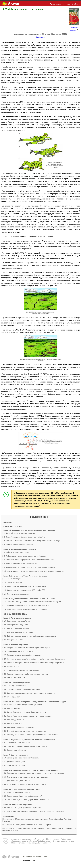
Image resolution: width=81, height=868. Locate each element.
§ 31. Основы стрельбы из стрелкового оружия (21, 670)
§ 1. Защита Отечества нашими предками (19, 533)
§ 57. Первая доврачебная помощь (16, 792)
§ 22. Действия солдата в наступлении (18, 632)
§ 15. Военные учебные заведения (16, 594)
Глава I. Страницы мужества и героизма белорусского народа (29, 530)
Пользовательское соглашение (35, 857)
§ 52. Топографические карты (14, 765)
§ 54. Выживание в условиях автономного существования (25, 777)
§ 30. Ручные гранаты (11, 666)
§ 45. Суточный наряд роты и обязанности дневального (24, 731)
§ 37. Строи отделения (11, 697)
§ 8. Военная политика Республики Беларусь (20, 564)
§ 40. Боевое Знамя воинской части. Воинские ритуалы (24, 712)
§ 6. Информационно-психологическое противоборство (24, 556)
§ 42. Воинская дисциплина (13, 720)
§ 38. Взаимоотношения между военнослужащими (22, 705)
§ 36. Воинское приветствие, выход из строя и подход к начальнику (29, 693)
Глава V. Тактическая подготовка (17, 618)
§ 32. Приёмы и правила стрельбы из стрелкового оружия (25, 674)
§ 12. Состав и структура (12, 583)
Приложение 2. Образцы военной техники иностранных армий (27, 825)
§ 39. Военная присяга (11, 708)
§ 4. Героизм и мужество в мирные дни (18, 544)
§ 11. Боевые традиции (11, 579)
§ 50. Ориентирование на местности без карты (21, 758)
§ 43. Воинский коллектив (12, 724)
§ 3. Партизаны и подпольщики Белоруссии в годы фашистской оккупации (31, 541)
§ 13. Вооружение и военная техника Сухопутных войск (24, 586)
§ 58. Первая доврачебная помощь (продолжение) (22, 796)
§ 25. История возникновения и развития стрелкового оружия (26, 648)
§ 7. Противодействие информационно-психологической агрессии (28, 560)
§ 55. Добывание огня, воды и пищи (16, 781)
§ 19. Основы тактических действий (16, 621)
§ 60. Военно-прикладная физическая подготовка (22, 808)
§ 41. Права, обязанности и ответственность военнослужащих (27, 716)
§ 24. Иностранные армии (13, 640)
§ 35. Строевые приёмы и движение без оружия (21, 689)
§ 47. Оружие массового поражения (16, 743)
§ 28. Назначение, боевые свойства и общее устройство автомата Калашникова (34, 659)
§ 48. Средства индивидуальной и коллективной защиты (25, 746)
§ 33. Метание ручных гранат (14, 678)
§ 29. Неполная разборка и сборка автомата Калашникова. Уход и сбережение (33, 663)
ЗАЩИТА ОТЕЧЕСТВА (13, 526)
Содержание (40, 37)
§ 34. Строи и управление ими (14, 686)
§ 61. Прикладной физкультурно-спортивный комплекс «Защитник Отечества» (33, 811)
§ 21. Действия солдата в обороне (16, 629)
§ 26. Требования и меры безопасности (18, 651)
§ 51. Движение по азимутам (14, 762)
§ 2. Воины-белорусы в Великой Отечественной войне (24, 537)
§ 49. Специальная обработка (14, 750)
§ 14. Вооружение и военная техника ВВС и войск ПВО (24, 590)
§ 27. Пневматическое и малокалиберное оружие (22, 655)
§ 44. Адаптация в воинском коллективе (18, 727)
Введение (8, 522)
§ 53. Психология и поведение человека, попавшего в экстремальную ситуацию (34, 773)
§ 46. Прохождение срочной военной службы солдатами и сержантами (30, 735)
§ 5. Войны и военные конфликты (16, 552)
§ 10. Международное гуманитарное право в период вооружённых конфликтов (33, 571)
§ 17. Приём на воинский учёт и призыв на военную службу (26, 605)
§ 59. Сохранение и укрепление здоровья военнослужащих (26, 800)
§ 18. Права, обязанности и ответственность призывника (25, 609)
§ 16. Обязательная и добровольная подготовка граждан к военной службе (32, 602)
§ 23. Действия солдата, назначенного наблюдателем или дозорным (29, 636)
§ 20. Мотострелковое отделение (15, 625)
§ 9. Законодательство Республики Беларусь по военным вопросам (29, 567)
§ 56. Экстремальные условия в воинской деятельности (24, 785)
